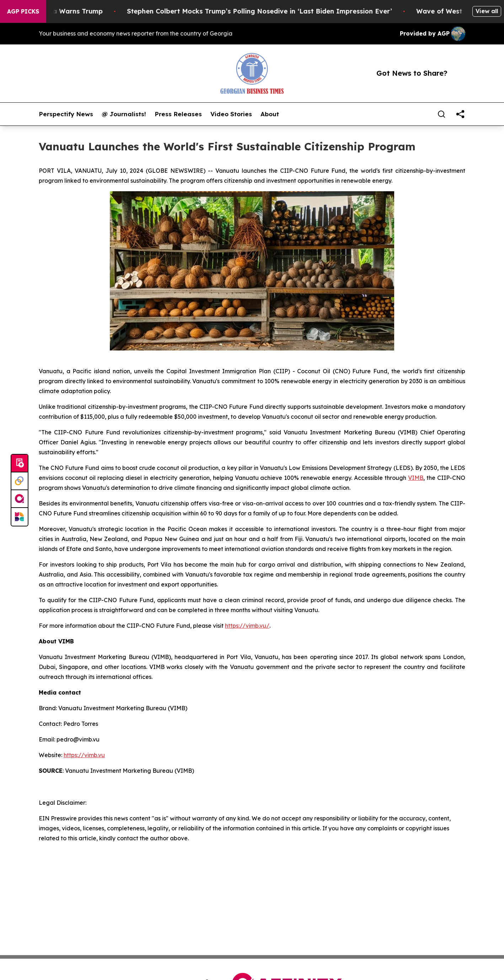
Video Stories (231, 114)
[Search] (441, 114)
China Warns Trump (78, 11)
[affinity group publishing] (20, 499)
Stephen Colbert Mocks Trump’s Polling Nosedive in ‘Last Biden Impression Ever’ (267, 11)
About (270, 114)
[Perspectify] (20, 481)
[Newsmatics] (20, 517)
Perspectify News (66, 114)
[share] (460, 114)
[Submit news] (20, 464)
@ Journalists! (124, 114)
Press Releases (178, 114)
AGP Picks (23, 11)
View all (487, 11)
